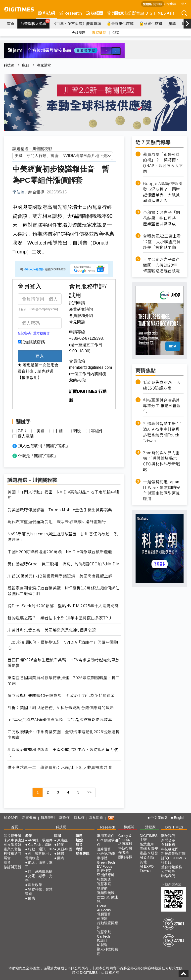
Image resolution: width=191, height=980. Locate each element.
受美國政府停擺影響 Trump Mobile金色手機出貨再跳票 (60, 510)
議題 (79, 836)
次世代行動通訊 (107, 899)
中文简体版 (159, 818)
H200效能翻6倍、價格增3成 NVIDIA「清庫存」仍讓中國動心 (63, 645)
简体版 (158, 4)
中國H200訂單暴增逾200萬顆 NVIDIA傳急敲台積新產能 (60, 552)
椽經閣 (94, 13)
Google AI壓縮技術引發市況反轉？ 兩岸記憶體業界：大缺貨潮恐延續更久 (163, 192)
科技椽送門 (12, 854)
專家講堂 (99, 32)
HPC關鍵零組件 (108, 842)
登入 (184, 4)
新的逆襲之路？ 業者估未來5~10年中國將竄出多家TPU (59, 618)
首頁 (11, 23)
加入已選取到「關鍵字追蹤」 (44, 446)
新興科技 (104, 870)
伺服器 (102, 919)
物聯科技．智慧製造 (39, 891)
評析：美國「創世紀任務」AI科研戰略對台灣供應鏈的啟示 (61, 708)
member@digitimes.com (91, 367)
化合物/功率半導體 (106, 856)
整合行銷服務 (172, 867)
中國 (59, 431)
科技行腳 (125, 848)
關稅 (77, 431)
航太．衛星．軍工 (39, 865)
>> (89, 792)
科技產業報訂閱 (173, 854)
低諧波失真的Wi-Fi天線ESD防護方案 (162, 385)
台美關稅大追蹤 (35, 22)
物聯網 (102, 888)
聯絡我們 (168, 876)
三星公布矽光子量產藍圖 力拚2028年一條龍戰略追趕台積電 (162, 265)
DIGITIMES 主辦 (149, 838)
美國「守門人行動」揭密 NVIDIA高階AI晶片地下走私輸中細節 (63, 495)
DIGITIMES (174, 827)
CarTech (103, 936)
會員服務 (168, 845)
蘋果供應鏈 (151, 23)
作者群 (124, 853)
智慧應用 (147, 844)
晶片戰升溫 (12, 836)
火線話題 (79, 32)
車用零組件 (106, 836)
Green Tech (106, 862)
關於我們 (11, 818)
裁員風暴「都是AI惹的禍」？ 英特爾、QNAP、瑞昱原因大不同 (163, 163)
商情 (79, 849)
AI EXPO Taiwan (147, 868)
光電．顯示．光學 (39, 878)
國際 (61, 854)
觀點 (26, 65)
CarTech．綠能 (40, 845)
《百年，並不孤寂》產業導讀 (77, 23)
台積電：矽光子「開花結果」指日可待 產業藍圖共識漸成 (162, 218)
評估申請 (170, 4)
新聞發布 (29, 818)
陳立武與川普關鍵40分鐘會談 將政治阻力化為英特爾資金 (61, 695)
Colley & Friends (125, 838)
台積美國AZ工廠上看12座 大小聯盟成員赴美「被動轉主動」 (162, 242)
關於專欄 (125, 857)
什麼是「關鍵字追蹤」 (38, 456)
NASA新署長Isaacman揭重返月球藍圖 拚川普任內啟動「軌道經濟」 (63, 537)
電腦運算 (104, 914)
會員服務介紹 (81, 316)
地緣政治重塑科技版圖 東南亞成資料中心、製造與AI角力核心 (63, 752)
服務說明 (48, 818)
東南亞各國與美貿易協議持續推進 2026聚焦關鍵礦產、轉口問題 (64, 680)
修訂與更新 (12, 867)
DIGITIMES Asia (157, 13)
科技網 (46, 13)
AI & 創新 (147, 857)
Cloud (102, 906)
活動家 (116, 13)
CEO (116, 32)
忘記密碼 (24, 333)
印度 (61, 845)
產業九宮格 (12, 849)
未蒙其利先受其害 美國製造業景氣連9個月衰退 (52, 630)
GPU (22, 431)
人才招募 (168, 871)
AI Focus (104, 910)
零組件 (97, 431)
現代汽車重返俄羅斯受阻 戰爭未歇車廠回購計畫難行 (57, 522)
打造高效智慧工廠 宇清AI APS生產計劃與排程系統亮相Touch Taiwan (162, 432)
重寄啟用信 (41, 333)
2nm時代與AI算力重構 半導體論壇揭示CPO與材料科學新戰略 (162, 461)
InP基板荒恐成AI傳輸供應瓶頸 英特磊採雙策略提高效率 (60, 720)
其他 (143, 862)
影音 (132, 13)
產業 (172, 23)
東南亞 (62, 840)
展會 (7, 858)
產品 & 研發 (149, 853)
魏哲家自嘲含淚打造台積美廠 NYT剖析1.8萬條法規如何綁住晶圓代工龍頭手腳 (63, 591)
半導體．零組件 (40, 840)
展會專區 (83, 854)
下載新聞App (171, 884)
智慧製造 (104, 879)
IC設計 (102, 940)
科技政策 (35, 885)
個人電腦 (26, 436)
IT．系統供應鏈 (40, 871)
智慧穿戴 (104, 932)
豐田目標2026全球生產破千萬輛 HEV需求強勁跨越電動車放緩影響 (63, 663)
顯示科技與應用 (107, 951)
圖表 (32, 898)
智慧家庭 (104, 884)
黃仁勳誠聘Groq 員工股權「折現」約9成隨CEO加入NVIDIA (63, 564)
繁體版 (147, 4)
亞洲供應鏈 (106, 875)
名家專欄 (125, 844)
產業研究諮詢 (81, 309)
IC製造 (102, 945)
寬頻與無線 (106, 893)
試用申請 (77, 303)
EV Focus (105, 866)
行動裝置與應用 (107, 925)
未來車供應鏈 (120, 23)
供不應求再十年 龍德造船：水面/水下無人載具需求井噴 (60, 767)
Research (70, 13)
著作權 (64, 818)
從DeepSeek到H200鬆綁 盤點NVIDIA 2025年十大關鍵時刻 (63, 606)
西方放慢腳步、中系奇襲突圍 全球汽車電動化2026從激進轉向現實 (64, 735)
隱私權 (79, 818)
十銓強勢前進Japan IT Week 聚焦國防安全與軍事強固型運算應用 (162, 490)
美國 (41, 431)
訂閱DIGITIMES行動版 (174, 860)
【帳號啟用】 (30, 378)
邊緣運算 (104, 849)
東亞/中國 (65, 849)
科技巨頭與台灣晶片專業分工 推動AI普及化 (162, 406)
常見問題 (77, 322)
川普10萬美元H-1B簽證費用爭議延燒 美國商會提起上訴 (60, 576)
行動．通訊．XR (41, 849)
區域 (58, 836)
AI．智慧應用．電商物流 (39, 856)
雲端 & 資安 (149, 849)
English (180, 818)
